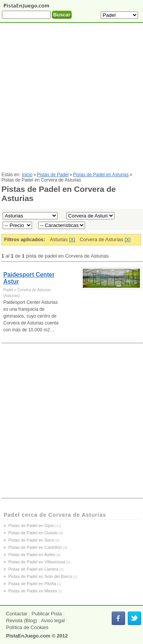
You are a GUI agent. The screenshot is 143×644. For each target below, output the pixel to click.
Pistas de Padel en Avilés (32, 555)
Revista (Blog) (22, 620)
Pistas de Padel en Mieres (33, 591)
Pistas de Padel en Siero (31, 540)
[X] (72, 239)
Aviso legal (53, 620)
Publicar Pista (47, 614)
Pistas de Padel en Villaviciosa (37, 562)
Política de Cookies (27, 627)
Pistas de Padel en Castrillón (35, 547)
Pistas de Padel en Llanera (33, 569)
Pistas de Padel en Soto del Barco (40, 576)
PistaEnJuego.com (28, 636)
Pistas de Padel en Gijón (31, 526)
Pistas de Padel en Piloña (32, 584)
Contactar (17, 614)
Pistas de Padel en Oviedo (33, 533)
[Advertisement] (71, 100)
